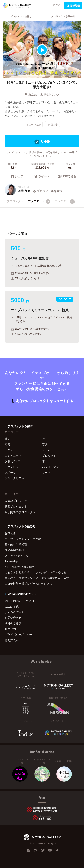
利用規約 (10, 629)
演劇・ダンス (50, 95)
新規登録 (73, 6)
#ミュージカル (33, 124)
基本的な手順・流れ (17, 544)
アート (46, 439)
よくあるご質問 (14, 612)
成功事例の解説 (14, 550)
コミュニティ (13, 456)
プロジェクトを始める (63, 16)
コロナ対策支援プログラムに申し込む (28, 584)
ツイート (42, 177)
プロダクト (49, 456)
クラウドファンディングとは (23, 539)
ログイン (58, 5)
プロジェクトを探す (21, 16)
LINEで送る (67, 177)
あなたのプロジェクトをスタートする (42, 401)
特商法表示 (12, 640)
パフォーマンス (52, 467)
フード (46, 472)
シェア (17, 177)
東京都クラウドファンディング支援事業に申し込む (37, 578)
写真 (7, 444)
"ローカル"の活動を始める (21, 567)
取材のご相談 (13, 623)
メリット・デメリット (18, 556)
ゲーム (46, 450)
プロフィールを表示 (47, 191)
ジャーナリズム (14, 478)
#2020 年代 (12, 606)
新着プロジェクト (16, 506)
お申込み (10, 533)
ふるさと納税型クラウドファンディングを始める (35, 572)
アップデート (39, 201)
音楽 (45, 444)
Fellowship (11, 561)
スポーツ (10, 472)
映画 (7, 439)
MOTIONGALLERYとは (19, 601)
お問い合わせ (13, 618)
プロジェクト (15, 201)
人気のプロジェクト (17, 501)
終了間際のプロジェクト (20, 512)
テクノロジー (13, 467)
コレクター (65, 201)
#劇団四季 (52, 124)
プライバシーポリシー (19, 634)
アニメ (9, 450)
